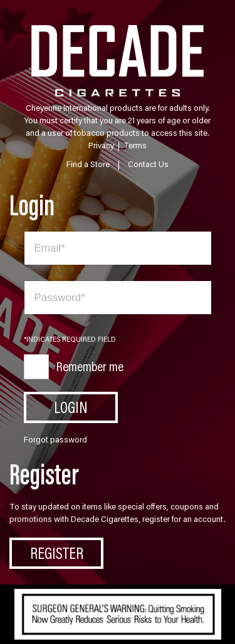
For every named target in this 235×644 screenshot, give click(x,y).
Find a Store (88, 164)
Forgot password (55, 439)
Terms (135, 145)
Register (57, 553)
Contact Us (148, 164)
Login (71, 407)
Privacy (101, 145)
